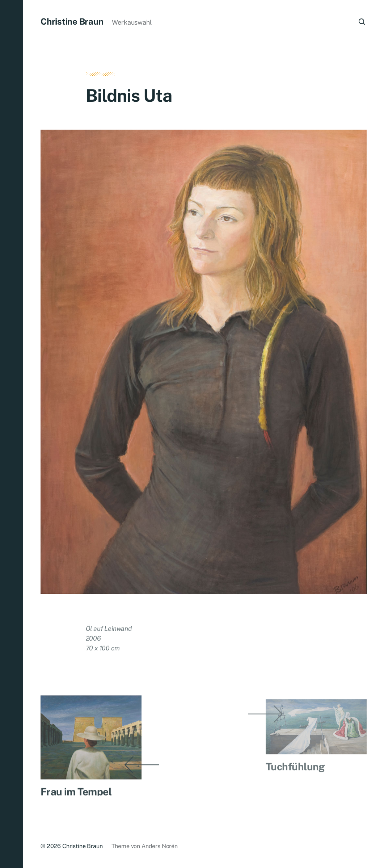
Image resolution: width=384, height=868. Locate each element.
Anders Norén (160, 846)
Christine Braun (72, 21)
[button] (12, 434)
